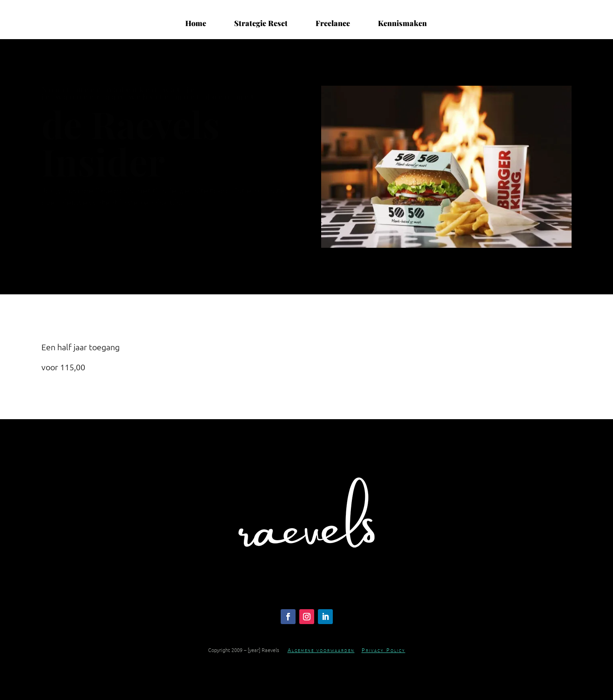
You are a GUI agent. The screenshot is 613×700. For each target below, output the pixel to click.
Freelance (333, 23)
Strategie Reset (261, 23)
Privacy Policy (384, 650)
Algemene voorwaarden (321, 650)
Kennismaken (402, 23)
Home (196, 23)
